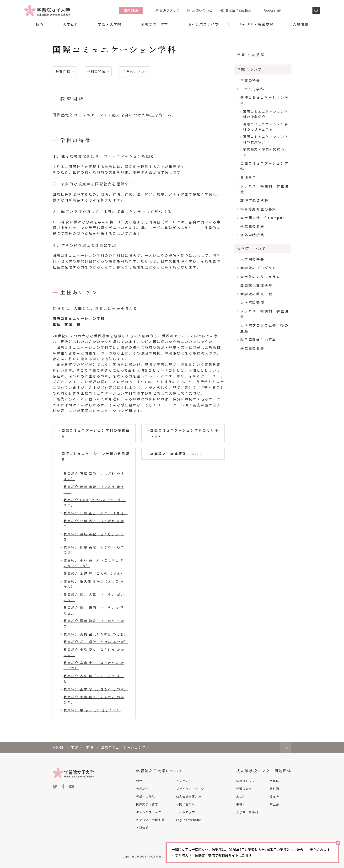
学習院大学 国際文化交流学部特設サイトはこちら (213, 855)
